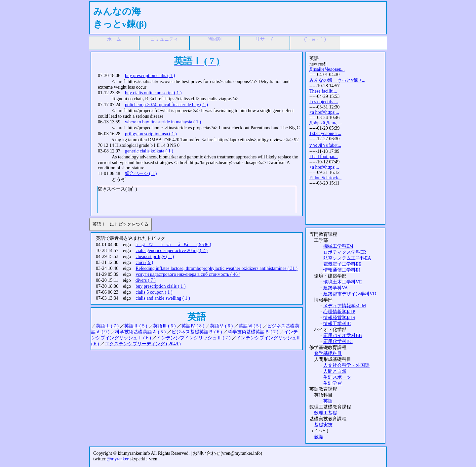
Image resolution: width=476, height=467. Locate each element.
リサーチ (265, 39)
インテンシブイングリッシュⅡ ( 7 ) (194, 338)
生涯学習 (333, 383)
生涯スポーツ (337, 377)
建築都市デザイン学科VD (350, 294)
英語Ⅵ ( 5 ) (250, 326)
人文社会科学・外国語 (346, 365)
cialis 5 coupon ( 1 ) (154, 292)
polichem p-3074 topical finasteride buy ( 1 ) (166, 105)
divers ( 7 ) (146, 280)
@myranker (118, 459)
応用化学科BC (338, 341)
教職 (319, 437)
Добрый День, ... (326, 123)
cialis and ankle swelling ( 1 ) (163, 298)
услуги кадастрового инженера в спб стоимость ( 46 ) (188, 274)
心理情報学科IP (339, 312)
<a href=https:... (324, 112)
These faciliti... (323, 91)
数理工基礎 (326, 413)
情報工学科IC (337, 324)
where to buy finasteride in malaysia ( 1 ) (163, 122)
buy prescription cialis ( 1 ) (150, 76)
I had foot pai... (324, 157)
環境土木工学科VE (343, 282)
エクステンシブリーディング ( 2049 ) (143, 344)
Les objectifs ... (324, 102)
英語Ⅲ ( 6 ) (164, 326)
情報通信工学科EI (342, 270)
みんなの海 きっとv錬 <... (337, 80)
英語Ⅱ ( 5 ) (136, 326)
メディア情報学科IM (345, 306)
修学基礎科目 (328, 353)
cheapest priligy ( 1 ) (155, 256)
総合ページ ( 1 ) (141, 173)
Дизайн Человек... (327, 69)
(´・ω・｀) (315, 39)
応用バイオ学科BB (343, 336)
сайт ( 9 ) (144, 262)
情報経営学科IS (339, 318)
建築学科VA (336, 288)
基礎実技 (323, 425)
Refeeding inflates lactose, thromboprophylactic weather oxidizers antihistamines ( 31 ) (217, 268)
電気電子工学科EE (342, 264)
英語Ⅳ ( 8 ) (193, 326)
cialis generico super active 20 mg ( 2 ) (172, 251)
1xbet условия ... (325, 133)
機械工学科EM (338, 246)
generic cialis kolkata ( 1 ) (149, 151)
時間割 (215, 39)
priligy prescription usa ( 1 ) (151, 134)
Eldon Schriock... (325, 178)
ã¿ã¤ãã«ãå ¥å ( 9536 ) (173, 245)
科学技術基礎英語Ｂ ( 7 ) (253, 332)
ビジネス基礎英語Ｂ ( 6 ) (197, 332)
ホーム (114, 39)
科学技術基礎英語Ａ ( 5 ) (140, 332)
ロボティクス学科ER (345, 252)
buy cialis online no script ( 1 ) (153, 93)
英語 (328, 401)
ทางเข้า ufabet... (325, 145)
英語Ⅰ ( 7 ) (107, 326)
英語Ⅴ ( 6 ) (221, 326)
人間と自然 (335, 371)
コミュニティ (164, 39)
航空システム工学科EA (347, 258)
